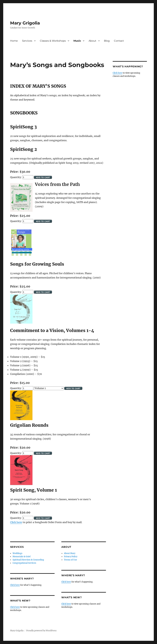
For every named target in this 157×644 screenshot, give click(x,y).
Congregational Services (24, 563)
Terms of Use (70, 560)
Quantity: (16, 177)
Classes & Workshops (53, 41)
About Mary (70, 553)
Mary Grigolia (25, 23)
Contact (119, 41)
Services (27, 41)
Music (77, 41)
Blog (107, 41)
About (92, 41)
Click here (16, 522)
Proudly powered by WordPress (41, 631)
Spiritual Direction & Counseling (28, 560)
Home (14, 41)
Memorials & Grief (22, 557)
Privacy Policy (71, 557)
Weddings (17, 553)
